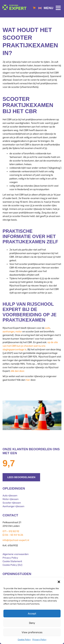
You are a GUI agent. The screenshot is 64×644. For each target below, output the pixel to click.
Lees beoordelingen (21, 477)
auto (48, 328)
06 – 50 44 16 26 (13, 535)
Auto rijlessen (10, 496)
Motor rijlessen (10, 499)
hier (28, 380)
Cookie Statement (12, 561)
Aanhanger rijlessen (13, 506)
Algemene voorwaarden (16, 554)
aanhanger (8, 332)
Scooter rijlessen (12, 503)
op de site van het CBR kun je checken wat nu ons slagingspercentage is (30, 346)
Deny (32, 623)
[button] (59, 582)
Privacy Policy (39, 640)
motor (19, 332)
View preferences (32, 632)
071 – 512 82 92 (11, 531)
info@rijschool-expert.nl (16, 540)
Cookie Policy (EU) (12, 565)
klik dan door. (18, 371)
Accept (32, 614)
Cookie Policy (24, 640)
